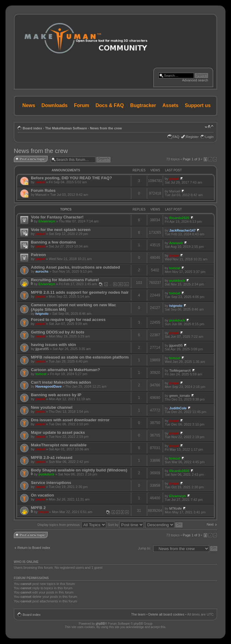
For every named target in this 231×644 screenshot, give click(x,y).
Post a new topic (32, 159)
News (29, 105)
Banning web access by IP (56, 395)
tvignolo (42, 314)
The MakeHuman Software (66, 128)
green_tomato (180, 396)
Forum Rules (43, 190)
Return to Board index (34, 548)
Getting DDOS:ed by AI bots (58, 332)
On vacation (42, 495)
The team (138, 614)
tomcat (175, 268)
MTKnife (175, 508)
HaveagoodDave (49, 386)
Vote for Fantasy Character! (57, 217)
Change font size (209, 127)
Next (210, 524)
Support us (198, 105)
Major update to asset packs (58, 432)
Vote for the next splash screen (61, 230)
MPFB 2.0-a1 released (52, 458)
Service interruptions (51, 483)
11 (126, 284)
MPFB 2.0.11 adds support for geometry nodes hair (80, 292)
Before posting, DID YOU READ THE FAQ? (71, 178)
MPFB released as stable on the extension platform (80, 357)
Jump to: (144, 548)
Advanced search (195, 80)
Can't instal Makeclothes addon (61, 382)
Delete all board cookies (166, 614)
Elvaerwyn (47, 221)
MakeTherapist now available (59, 445)
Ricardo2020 (179, 218)
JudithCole (178, 408)
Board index (32, 128)
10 (120, 284)
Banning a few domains (53, 242)
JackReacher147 (182, 230)
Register (192, 137)
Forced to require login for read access (68, 320)
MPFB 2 (38, 508)
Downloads (55, 105)
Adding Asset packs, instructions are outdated (75, 267)
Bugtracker (143, 105)
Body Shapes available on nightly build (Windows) (79, 470)
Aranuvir (176, 243)
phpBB (100, 624)
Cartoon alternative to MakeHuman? (65, 370)
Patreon (38, 255)
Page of (191, 159)
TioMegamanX (180, 370)
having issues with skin (53, 345)
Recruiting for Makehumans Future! (65, 280)
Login (209, 137)
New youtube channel (52, 407)
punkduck (177, 281)
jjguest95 (42, 349)
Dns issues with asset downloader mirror (70, 420)
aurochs (42, 271)
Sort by (126, 525)
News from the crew (106, 128)
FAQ (176, 137)
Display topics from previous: (72, 525)
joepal (40, 182)
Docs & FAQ (110, 105)
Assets (170, 105)
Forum (82, 105)
